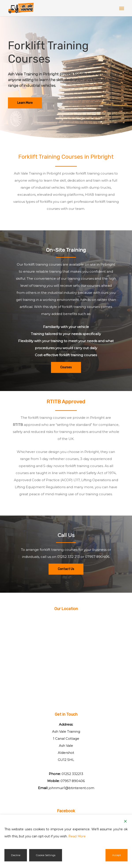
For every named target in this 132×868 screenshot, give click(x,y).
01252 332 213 (68, 557)
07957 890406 (97, 557)
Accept (117, 855)
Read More (77, 836)
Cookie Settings (46, 855)
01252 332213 (72, 774)
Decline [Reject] (16, 855)
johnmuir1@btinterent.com (72, 788)
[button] (122, 8)
